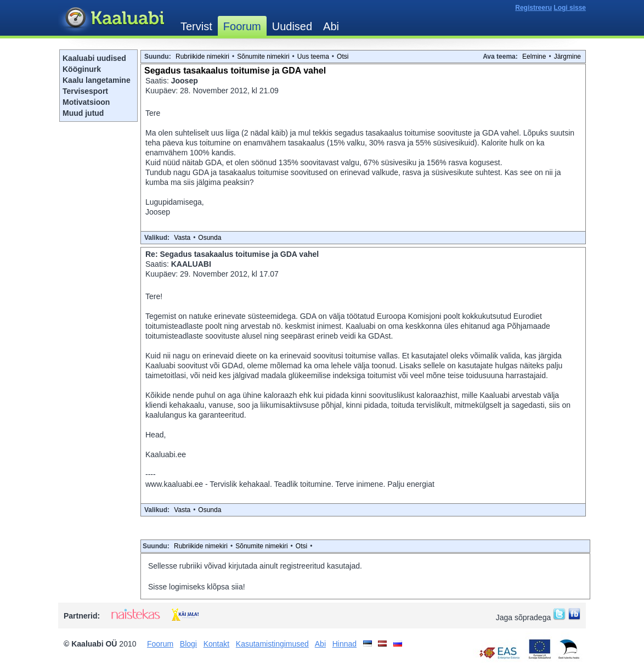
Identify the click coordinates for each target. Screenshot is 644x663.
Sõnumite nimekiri (263, 57)
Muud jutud (83, 113)
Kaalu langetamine (97, 80)
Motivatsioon (86, 102)
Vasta (182, 238)
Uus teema (313, 57)
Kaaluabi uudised (94, 58)
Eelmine (534, 57)
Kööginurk (82, 69)
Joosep (185, 81)
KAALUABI (191, 264)
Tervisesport (85, 91)
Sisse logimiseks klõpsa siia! (197, 587)
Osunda (210, 238)
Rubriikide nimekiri (202, 57)
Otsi (343, 57)
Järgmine (567, 57)
